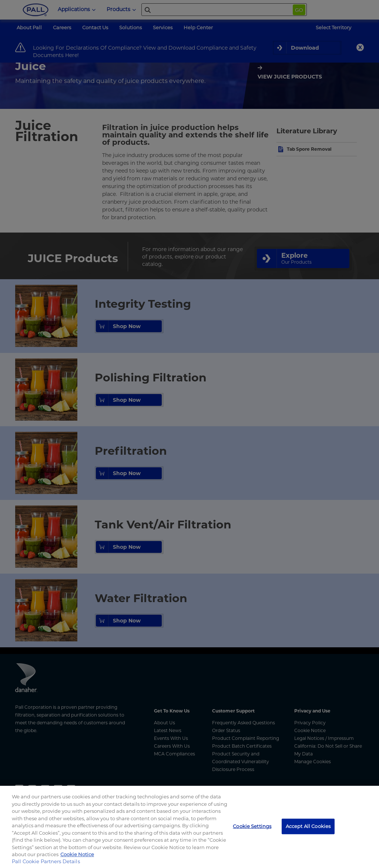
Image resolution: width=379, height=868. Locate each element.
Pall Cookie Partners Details (46, 861)
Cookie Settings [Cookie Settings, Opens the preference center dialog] (252, 826)
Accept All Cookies (308, 826)
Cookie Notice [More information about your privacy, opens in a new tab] (77, 854)
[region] (189, 827)
